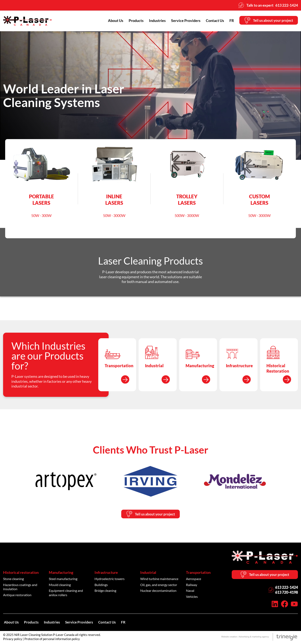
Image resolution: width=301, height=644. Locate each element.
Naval (190, 591)
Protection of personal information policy (52, 640)
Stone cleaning (13, 579)
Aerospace (194, 579)
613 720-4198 (287, 593)
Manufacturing (61, 573)
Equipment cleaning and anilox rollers (66, 593)
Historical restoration (21, 573)
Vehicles (192, 597)
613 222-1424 (287, 588)
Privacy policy (13, 640)
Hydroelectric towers (110, 579)
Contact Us (212, 20)
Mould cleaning (60, 585)
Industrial (148, 573)
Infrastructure (106, 573)
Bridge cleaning (105, 591)
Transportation (198, 573)
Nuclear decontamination (158, 591)
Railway (192, 585)
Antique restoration (17, 595)
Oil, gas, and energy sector (159, 585)
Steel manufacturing (63, 579)
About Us (113, 20)
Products (133, 20)
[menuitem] (229, 20)
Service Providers (183, 20)
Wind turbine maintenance (159, 579)
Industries (154, 20)
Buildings (101, 585)
